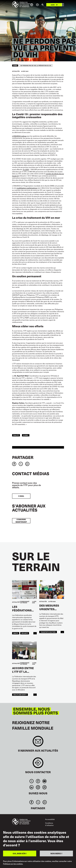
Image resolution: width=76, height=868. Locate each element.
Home (15, 66)
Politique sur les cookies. (13, 864)
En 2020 (26, 169)
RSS (44, 787)
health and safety (20, 695)
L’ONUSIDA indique (19, 136)
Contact (38, 764)
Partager (23, 457)
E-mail (21, 496)
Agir (53, 5)
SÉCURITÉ (25, 633)
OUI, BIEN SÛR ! (20, 853)
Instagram (38, 787)
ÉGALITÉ (16, 435)
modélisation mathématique (27, 188)
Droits (16, 633)
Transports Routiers (48, 632)
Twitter (32, 781)
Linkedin (32, 787)
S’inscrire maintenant (21, 521)
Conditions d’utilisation (49, 824)
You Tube (44, 781)
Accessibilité (50, 819)
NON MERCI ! (56, 853)
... (35, 633)
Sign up (38, 742)
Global (26, 435)
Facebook (38, 781)
